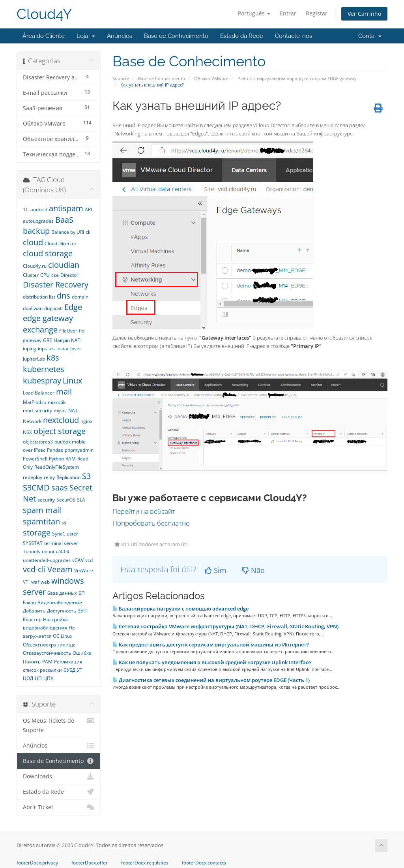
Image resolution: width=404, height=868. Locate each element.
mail (64, 392)
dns (64, 296)
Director (69, 275)
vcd (89, 560)
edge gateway (48, 318)
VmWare (84, 570)
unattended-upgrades (47, 560)
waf (35, 582)
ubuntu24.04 (56, 551)
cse (55, 275)
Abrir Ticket (59, 807)
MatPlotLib (35, 402)
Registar (317, 13)
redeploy (33, 477)
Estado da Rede (242, 36)
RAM (71, 459)
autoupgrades (38, 221)
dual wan (33, 308)
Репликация (68, 662)
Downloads (59, 776)
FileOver (68, 331)
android (39, 209)
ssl (65, 523)
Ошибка (82, 653)
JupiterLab (34, 359)
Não (253, 570)
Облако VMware (211, 78)
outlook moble (70, 442)
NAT (73, 411)
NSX (27, 432)
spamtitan (41, 521)
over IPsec (34, 450)
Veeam (60, 569)
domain (80, 297)
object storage (60, 431)
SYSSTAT (33, 543)
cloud (33, 242)
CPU (45, 275)
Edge (73, 307)
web (45, 582)
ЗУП (82, 611)
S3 (86, 476)
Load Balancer (39, 393)
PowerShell (35, 459)
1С (26, 209)
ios (52, 349)
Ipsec (76, 349)
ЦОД (28, 678)
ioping (30, 349)
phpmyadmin (79, 450)
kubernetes (44, 369)
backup (36, 231)
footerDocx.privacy (37, 863)
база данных (62, 593)
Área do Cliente (44, 36)
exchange (40, 330)
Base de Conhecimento (176, 36)
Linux (72, 380)
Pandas (55, 450)
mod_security (37, 411)
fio (82, 331)
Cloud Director (61, 243)
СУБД (69, 670)
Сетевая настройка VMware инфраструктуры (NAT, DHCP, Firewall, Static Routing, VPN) (225, 626)
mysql (60, 411)
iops (42, 349)
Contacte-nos (294, 36)
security (46, 500)
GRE (48, 340)
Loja (86, 36)
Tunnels (32, 551)
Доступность (62, 611)
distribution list (39, 297)
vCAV (78, 560)
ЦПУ (48, 678)
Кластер (32, 619)
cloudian (64, 265)
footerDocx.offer (90, 863)
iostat (63, 349)
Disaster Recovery (56, 285)
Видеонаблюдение (60, 602)
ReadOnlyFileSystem (57, 467)
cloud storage (48, 253)
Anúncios (120, 36)
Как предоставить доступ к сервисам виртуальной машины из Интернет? (211, 644)
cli (88, 232)
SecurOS (66, 500)
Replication (68, 477)
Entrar (288, 13)
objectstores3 (38, 442)
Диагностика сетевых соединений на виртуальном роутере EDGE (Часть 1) (211, 680)
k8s (53, 358)
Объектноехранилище (49, 645)
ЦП (38, 678)
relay (49, 477)
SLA (81, 500)
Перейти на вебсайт (144, 511)
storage (37, 533)
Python (56, 459)
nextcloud (61, 420)
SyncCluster (65, 534)
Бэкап (29, 602)
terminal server (61, 543)
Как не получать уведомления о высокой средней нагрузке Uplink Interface (212, 662)
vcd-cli (34, 569)
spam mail (42, 510)
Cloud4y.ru (35, 266)
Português (254, 13)
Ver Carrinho (364, 14)
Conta (370, 36)
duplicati (53, 308)
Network (32, 421)
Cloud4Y (44, 14)
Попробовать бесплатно (151, 523)
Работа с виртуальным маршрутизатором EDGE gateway (297, 78)
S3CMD (36, 488)
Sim (216, 570)
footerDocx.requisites (145, 863)
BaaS (64, 220)
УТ (80, 670)
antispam (66, 208)
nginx (86, 421)
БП (82, 593)
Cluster (31, 275)
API (88, 209)
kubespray (42, 380)
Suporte (121, 78)
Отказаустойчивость (47, 653)
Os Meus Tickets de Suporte (59, 725)
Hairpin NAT (67, 340)
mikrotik (57, 402)
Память (32, 662)
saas (60, 488)
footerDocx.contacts (204, 863)
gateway (32, 340)
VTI (26, 582)
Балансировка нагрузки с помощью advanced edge (180, 609)
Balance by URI (68, 232)
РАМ (47, 662)
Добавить (34, 611)
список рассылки (42, 670)
